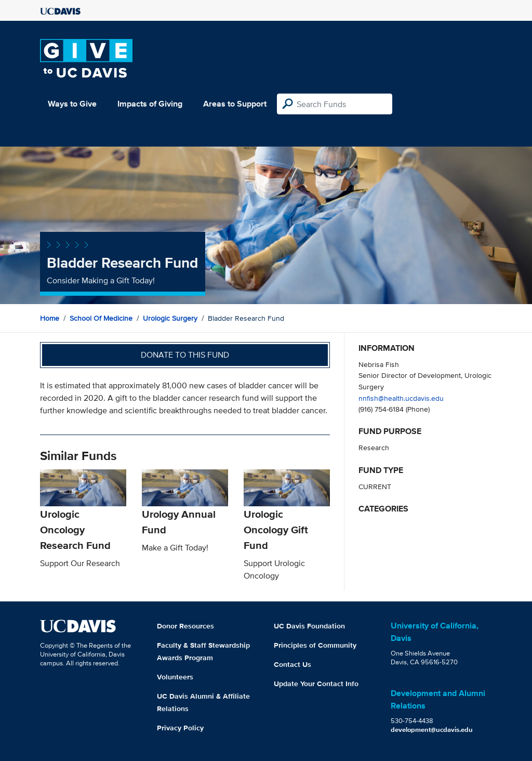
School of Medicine (101, 318)
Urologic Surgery (170, 318)
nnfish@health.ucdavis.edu (401, 398)
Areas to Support (235, 104)
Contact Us (292, 664)
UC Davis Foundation (309, 626)
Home (50, 318)
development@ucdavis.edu (432, 730)
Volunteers (175, 677)
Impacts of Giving (150, 104)
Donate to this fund (185, 355)
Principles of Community (315, 645)
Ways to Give (72, 104)
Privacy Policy (180, 728)
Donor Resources (185, 626)
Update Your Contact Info (316, 684)
